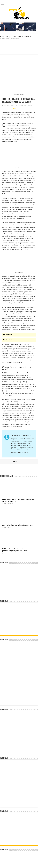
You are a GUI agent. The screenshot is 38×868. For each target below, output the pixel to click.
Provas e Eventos (27, 69)
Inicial (3, 37)
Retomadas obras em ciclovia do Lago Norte (18, 489)
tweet (15, 72)
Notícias (9, 37)
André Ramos (27, 861)
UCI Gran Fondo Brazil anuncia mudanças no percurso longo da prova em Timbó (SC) (18, 513)
